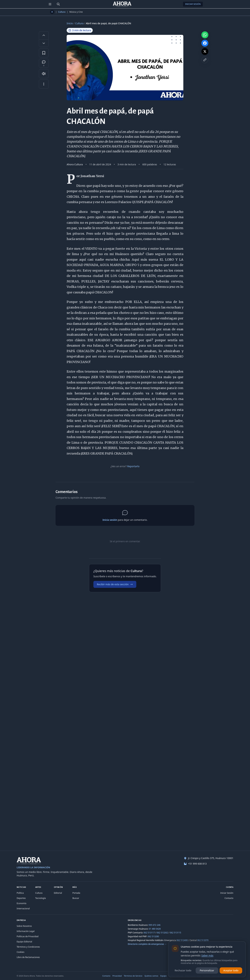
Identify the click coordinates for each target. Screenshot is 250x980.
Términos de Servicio (133, 976)
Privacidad (117, 976)
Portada (76, 893)
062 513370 (203, 940)
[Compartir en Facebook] (205, 43)
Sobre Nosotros (24, 926)
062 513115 (175, 933)
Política (20, 893)
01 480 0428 (155, 929)
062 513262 (162, 933)
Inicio (70, 23)
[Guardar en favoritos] (44, 53)
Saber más (207, 955)
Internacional (23, 909)
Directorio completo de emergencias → (147, 944)
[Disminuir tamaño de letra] (44, 43)
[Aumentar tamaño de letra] (44, 35)
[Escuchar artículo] (44, 74)
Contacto (229, 898)
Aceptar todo (231, 970)
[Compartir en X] (205, 51)
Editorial (58, 893)
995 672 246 (155, 925)
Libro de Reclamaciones (28, 957)
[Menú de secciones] (50, 4)
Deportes (21, 898)
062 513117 (149, 933)
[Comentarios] (44, 63)
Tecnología (41, 898)
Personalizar (207, 970)
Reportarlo (133, 466)
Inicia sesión (110, 520)
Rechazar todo (183, 970)
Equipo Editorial (24, 942)
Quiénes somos (151, 976)
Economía (21, 903)
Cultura (62, 12)
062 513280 (153, 936)
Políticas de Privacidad (28, 936)
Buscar (76, 898)
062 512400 (182, 940)
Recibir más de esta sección (115, 584)
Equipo (164, 976)
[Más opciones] (44, 84)
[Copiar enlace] (205, 60)
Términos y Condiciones (28, 947)
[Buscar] (58, 4)
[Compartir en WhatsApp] (205, 35)
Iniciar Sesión (193, 4)
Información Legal (26, 931)
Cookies (20, 952)
